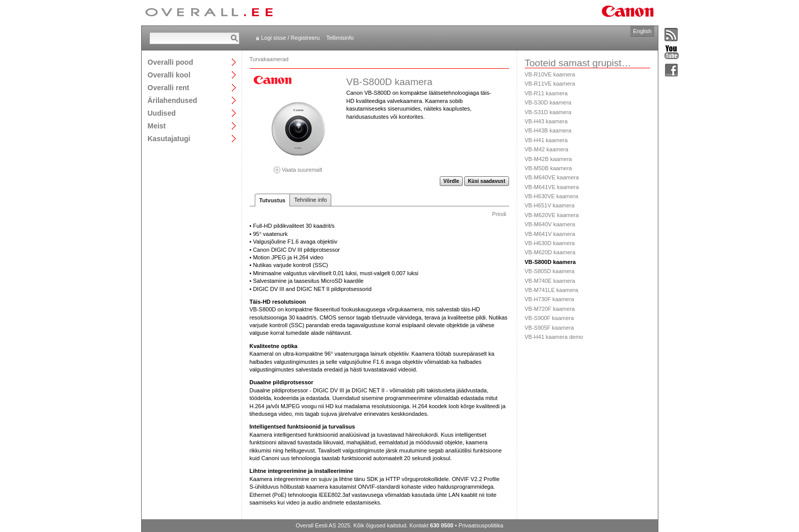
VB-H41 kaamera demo (554, 337)
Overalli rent (169, 87)
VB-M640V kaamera (550, 224)
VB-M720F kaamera (550, 309)
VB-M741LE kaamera (552, 290)
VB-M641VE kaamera (552, 187)
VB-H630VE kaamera (552, 196)
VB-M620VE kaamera (552, 215)
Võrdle (451, 181)
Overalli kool (169, 75)
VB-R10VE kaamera (550, 74)
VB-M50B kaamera (549, 168)
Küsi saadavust (486, 181)
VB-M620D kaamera (550, 252)
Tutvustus (273, 200)
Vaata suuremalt (298, 166)
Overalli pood (170, 62)
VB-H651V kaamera (550, 205)
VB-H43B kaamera (548, 130)
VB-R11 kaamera (546, 93)
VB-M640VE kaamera (552, 177)
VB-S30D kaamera (548, 102)
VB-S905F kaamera (550, 328)
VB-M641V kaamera (550, 234)
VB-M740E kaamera (550, 281)
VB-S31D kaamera (548, 112)
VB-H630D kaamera (550, 243)
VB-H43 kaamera (546, 121)
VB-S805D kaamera (550, 271)
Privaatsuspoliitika (481, 525)
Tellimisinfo (340, 38)
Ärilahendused (172, 100)
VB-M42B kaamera (549, 159)
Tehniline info (310, 200)
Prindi (499, 214)
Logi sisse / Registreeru (291, 38)
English (642, 31)
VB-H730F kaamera (550, 299)
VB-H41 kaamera (546, 140)
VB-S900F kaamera (550, 318)
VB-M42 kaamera (547, 149)
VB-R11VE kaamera (550, 84)
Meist (157, 126)
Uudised (162, 113)
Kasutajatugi (169, 138)
